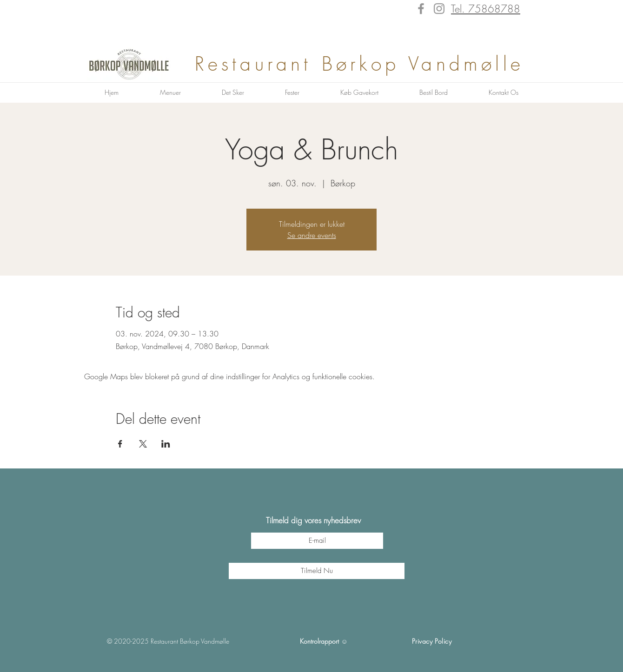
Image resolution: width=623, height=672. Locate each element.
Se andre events (312, 235)
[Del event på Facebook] (120, 444)
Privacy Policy (432, 641)
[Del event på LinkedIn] (166, 444)
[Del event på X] (143, 444)
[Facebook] (421, 9)
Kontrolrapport (319, 641)
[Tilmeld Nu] (317, 571)
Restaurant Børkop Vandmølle (365, 64)
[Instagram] (439, 9)
